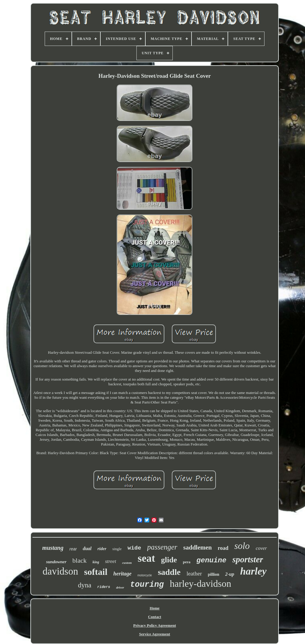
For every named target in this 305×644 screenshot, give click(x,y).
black (80, 560)
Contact (155, 617)
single (117, 549)
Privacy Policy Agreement (154, 625)
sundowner (56, 562)
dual (87, 548)
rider (102, 549)
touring (147, 585)
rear (73, 549)
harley (253, 571)
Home (154, 608)
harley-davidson (200, 584)
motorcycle (145, 575)
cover (261, 548)
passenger (162, 547)
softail (96, 572)
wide (134, 548)
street (111, 561)
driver (120, 587)
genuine (211, 560)
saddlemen (197, 547)
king (96, 562)
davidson (60, 571)
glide (169, 560)
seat (146, 558)
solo (242, 546)
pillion (214, 574)
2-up (230, 574)
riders (104, 587)
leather (194, 574)
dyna (85, 585)
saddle (169, 572)
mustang (53, 548)
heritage (123, 574)
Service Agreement (155, 634)
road (223, 548)
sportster (248, 559)
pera (187, 562)
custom (127, 563)
